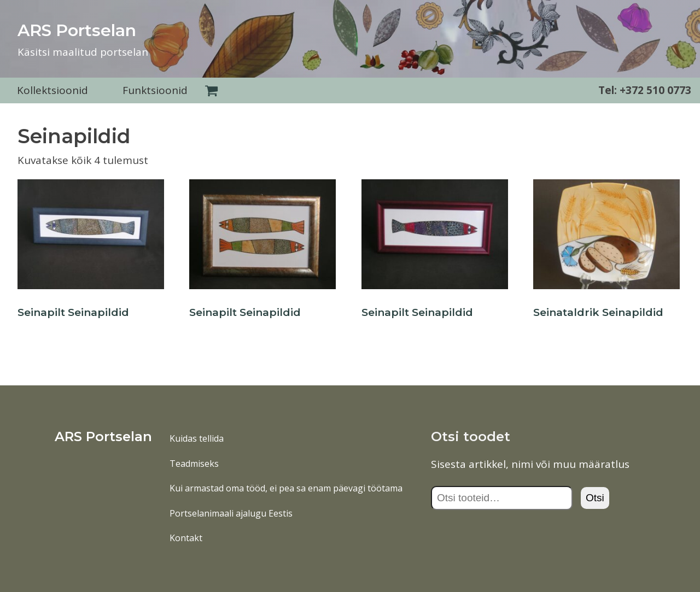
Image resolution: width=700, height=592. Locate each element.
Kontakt (186, 538)
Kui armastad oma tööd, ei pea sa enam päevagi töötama (286, 488)
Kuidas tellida (197, 438)
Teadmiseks (194, 464)
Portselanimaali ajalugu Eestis (231, 513)
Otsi (595, 498)
